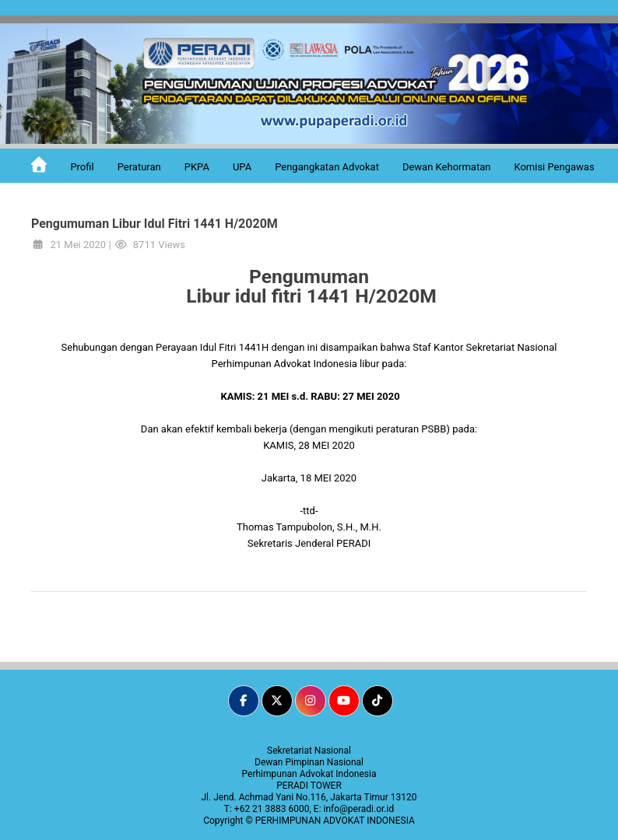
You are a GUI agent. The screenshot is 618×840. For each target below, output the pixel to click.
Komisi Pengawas (554, 167)
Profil (82, 167)
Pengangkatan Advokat (327, 167)
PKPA (197, 167)
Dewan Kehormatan (447, 167)
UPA (242, 167)
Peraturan (139, 167)
